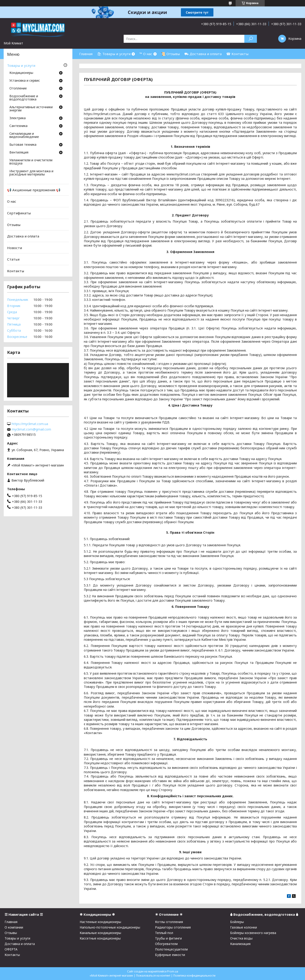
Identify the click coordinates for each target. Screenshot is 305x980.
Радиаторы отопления (173, 927)
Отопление (18, 89)
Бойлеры (237, 922)
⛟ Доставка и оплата (203, 54)
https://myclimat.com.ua (30, 424)
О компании (14, 927)
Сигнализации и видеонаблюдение (24, 135)
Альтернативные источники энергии (31, 109)
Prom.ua (173, 971)
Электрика (18, 118)
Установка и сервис (25, 81)
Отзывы (14, 224)
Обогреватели (166, 944)
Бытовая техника (23, 145)
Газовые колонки (244, 927)
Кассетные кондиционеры (100, 938)
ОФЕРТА (11, 949)
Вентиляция (19, 153)
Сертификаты (19, 213)
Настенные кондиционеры (100, 922)
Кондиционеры (21, 73)
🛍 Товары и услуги (114, 54)
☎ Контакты (237, 54)
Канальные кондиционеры (100, 933)
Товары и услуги (21, 65)
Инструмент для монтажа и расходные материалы (31, 173)
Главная (86, 54)
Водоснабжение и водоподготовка (24, 98)
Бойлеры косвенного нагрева (253, 933)
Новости (15, 248)
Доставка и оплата (23, 236)
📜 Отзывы (170, 54)
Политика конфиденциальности (194, 976)
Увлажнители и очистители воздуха (31, 162)
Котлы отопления (169, 922)
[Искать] (251, 39)
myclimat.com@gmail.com (31, 429)
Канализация (240, 944)
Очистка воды (241, 938)
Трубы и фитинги (168, 938)
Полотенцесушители (171, 949)
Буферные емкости (170, 955)
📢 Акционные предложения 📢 (34, 190)
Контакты (16, 271)
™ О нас (146, 54)
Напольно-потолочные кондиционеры (110, 927)
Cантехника (18, 126)
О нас (12, 201)
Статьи (13, 259)
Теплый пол (164, 933)
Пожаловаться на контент (153, 976)
